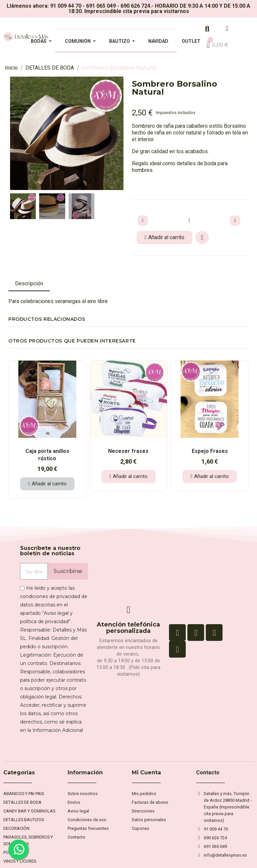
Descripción (29, 283)
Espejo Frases (210, 451)
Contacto (208, 773)
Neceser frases (128, 451)
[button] (15, 133)
